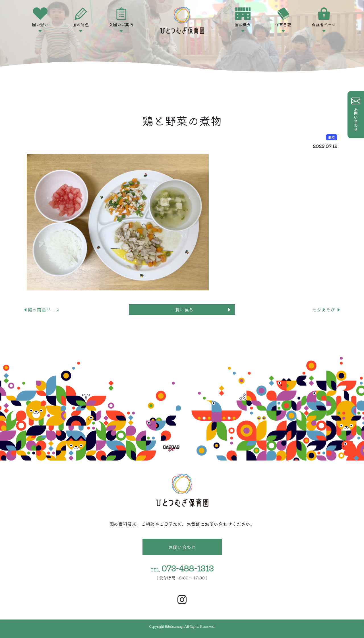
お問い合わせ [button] (182, 547)
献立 (332, 137)
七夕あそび (326, 309)
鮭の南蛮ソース (42, 309)
